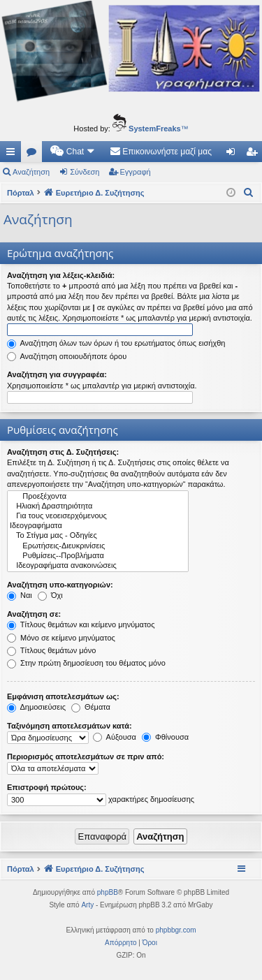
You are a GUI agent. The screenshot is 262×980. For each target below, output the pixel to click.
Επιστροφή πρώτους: (47, 787)
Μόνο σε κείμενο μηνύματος (61, 638)
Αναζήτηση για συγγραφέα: (57, 374)
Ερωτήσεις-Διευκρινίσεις (98, 546)
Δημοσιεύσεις (36, 707)
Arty (87, 905)
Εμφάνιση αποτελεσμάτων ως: (63, 696)
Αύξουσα (115, 737)
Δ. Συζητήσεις (34, 154)
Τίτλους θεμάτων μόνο (51, 650)
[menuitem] (73, 152)
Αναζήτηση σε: (34, 614)
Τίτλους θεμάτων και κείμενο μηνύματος (81, 624)
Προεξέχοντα (98, 497)
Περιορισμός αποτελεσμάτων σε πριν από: (86, 756)
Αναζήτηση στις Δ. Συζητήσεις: (63, 452)
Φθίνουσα (165, 737)
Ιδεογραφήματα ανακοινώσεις (98, 566)
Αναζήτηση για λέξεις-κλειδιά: (61, 275)
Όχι (50, 595)
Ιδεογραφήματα (98, 526)
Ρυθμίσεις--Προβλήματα (98, 556)
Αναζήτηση (31, 172)
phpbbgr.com (176, 930)
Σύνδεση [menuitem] (234, 154)
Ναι (20, 595)
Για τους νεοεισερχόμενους (98, 516)
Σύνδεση (85, 172)
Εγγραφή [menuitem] (254, 154)
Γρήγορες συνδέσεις (13, 154)
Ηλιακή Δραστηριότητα (98, 506)
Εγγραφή (136, 172)
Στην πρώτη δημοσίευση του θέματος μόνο (86, 663)
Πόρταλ (21, 193)
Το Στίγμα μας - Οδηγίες (98, 536)
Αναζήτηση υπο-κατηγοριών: (60, 585)
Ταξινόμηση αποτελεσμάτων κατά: (70, 726)
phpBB (108, 892)
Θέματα (91, 707)
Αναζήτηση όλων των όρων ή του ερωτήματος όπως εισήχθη (116, 343)
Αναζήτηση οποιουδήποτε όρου (67, 356)
